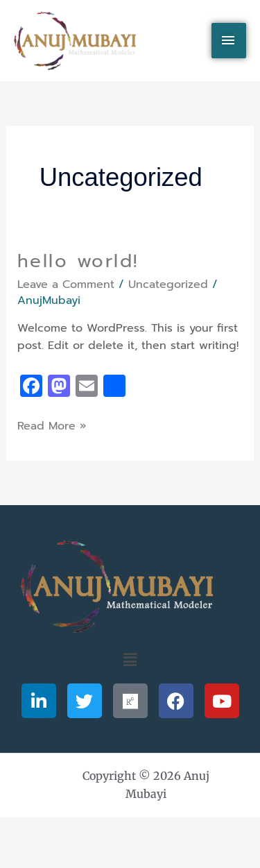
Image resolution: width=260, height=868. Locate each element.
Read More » (52, 426)
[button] (130, 660)
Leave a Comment (66, 284)
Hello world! (78, 261)
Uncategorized (168, 284)
